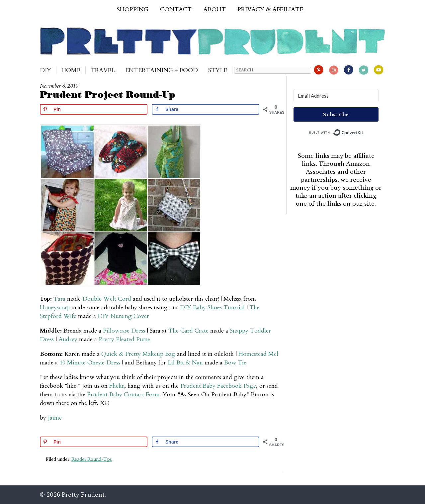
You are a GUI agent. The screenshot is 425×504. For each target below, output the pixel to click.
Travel (103, 70)
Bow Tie (235, 363)
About (214, 9)
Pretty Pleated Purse (124, 339)
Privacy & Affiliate (270, 9)
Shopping (133, 9)
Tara (59, 299)
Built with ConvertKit (363, 131)
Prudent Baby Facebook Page (218, 386)
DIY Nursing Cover (123, 316)
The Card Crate (188, 331)
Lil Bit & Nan (185, 363)
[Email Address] (336, 96)
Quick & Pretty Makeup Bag (138, 354)
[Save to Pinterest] (94, 109)
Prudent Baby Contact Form (123, 395)
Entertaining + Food (162, 70)
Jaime (55, 418)
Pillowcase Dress (124, 331)
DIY (45, 70)
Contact (176, 9)
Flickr (117, 386)
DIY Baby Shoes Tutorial (212, 307)
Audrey (68, 339)
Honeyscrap (55, 307)
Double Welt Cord (107, 299)
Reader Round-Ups (92, 459)
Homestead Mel (258, 354)
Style (218, 70)
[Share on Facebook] (206, 109)
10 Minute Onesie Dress (90, 363)
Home (71, 70)
